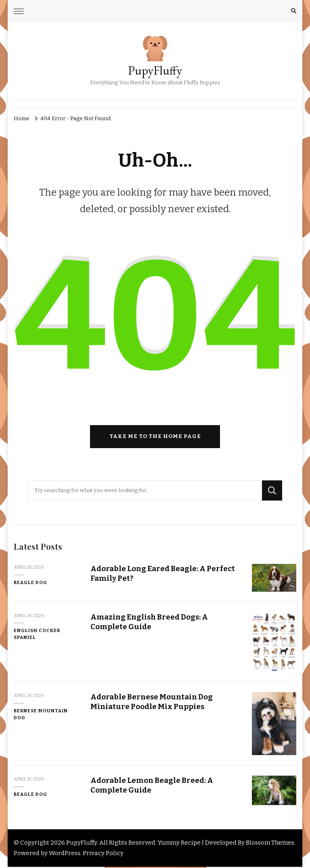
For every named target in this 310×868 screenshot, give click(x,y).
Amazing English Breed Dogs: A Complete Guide (150, 623)
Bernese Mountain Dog (41, 715)
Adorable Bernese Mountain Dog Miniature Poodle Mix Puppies (152, 703)
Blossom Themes (270, 844)
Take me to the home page (155, 438)
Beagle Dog (30, 584)
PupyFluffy (155, 70)
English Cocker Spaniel (37, 635)
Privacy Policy (103, 855)
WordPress (65, 855)
